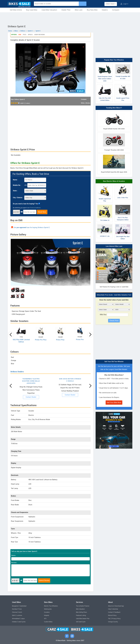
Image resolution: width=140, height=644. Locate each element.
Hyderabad (23, 606)
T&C (109, 619)
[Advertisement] (70, 18)
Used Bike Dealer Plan (83, 619)
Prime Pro (80, 340)
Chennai (15, 612)
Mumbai (15, 609)
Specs (30, 35)
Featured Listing (81, 615)
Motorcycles (48, 609)
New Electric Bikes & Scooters (114, 181)
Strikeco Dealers (17, 372)
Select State (111, 4)
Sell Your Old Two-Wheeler (114, 362)
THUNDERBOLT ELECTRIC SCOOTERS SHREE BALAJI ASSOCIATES (31, 381)
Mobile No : (17, 185)
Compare (116, 10)
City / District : (18, 198)
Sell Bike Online (16, 10)
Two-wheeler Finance (83, 606)
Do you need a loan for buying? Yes (25, 204)
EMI (20, 35)
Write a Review (86, 103)
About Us (111, 606)
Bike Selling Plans (81, 612)
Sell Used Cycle (81, 622)
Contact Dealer (31, 397)
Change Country (113, 622)
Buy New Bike (92, 10)
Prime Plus (60, 340)
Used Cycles (22, 622)
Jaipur (23, 619)
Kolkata (14, 622)
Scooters (47, 612)
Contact (110, 612)
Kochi (20, 612)
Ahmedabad (16, 619)
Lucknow (19, 615)
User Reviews (39, 35)
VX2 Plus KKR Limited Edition (21, 341)
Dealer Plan (66, 10)
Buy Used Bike (32, 10)
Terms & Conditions (35, 208)
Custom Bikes (48, 622)
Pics (24, 35)
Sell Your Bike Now (114, 402)
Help (109, 609)
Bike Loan (79, 10)
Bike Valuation (80, 609)
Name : (15, 180)
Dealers (105, 10)
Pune (20, 609)
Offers (14, 35)
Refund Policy (112, 615)
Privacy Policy (116, 619)
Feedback (117, 612)
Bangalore (15, 606)
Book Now (42, 212)
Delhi (14, 615)
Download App (119, 606)
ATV (45, 619)
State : (15, 191)
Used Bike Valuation (49, 10)
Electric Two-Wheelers (51, 606)
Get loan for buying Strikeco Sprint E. (32, 228)
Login (124, 4)
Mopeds (47, 615)
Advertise (115, 609)
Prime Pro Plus (41, 340)
